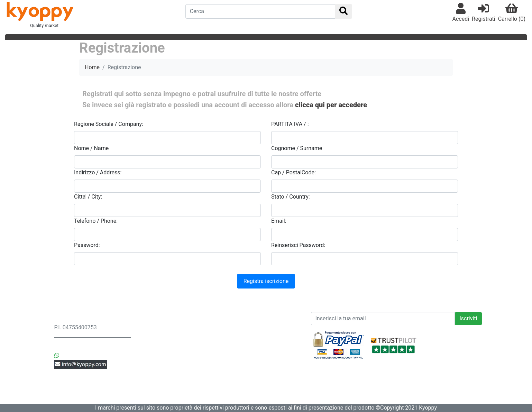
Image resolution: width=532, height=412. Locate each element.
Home (92, 67)
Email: (279, 221)
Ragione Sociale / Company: (109, 124)
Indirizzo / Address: (98, 172)
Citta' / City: (88, 197)
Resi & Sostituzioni (164, 336)
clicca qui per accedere (331, 105)
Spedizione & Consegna (170, 319)
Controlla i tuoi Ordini (167, 369)
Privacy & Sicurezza (165, 327)
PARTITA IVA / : (290, 124)
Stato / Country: (291, 197)
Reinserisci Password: (298, 245)
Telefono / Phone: (96, 221)
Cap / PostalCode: (293, 172)
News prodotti (245, 319)
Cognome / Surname (297, 148)
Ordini (148, 344)
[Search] (260, 11)
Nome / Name (91, 148)
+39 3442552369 (82, 347)
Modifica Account (163, 377)
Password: (87, 245)
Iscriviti (468, 318)
